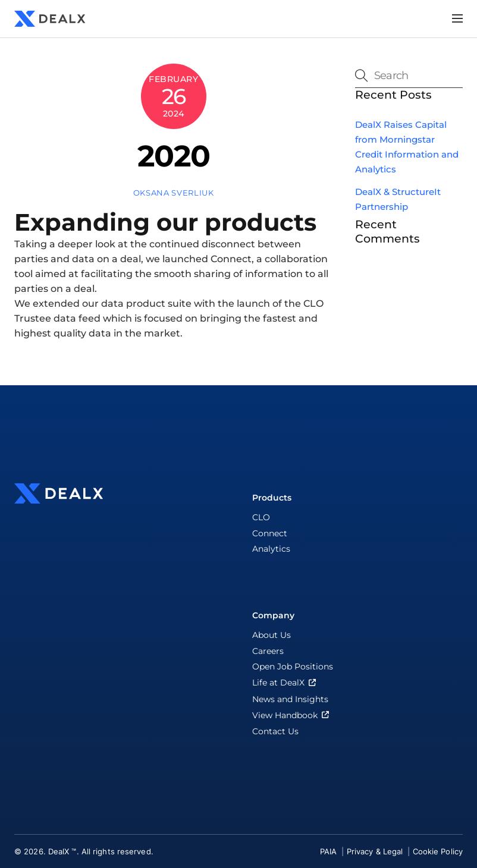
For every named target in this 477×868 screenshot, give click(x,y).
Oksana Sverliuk (174, 193)
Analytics (271, 549)
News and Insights (290, 699)
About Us (272, 635)
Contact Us (275, 731)
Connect (270, 533)
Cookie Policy (438, 851)
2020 (174, 156)
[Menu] (457, 18)
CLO (261, 517)
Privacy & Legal (376, 851)
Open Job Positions (293, 666)
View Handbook (292, 715)
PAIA (330, 851)
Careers (268, 651)
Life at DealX (285, 683)
